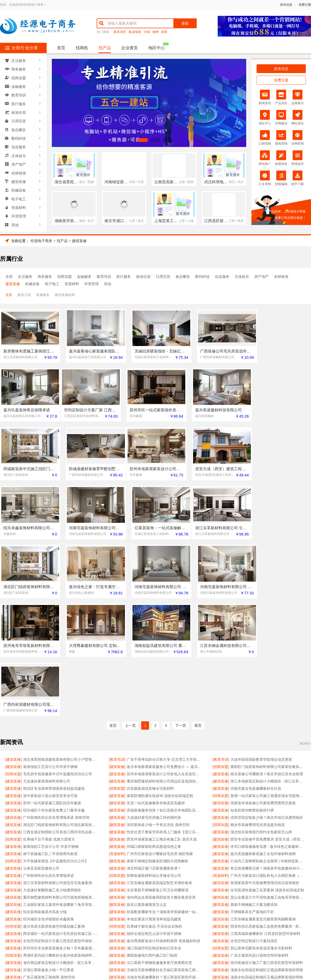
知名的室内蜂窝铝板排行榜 (252, 695)
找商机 (82, 48)
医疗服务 (19, 102)
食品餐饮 (19, 127)
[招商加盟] (221, 651)
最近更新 (177, 918)
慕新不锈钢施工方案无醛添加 (254, 789)
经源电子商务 (41, 241)
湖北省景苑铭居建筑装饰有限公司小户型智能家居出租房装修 (61, 644)
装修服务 (43, 295)
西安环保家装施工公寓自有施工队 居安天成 (162, 724)
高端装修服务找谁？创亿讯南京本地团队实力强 (164, 695)
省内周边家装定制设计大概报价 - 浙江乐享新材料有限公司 (61, 847)
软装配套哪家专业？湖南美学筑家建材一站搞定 (164, 796)
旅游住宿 (19, 110)
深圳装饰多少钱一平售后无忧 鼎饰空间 (158, 709)
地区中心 (157, 48)
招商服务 (113, 918)
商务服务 (19, 69)
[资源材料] (117, 738)
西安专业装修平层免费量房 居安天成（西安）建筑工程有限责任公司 (268, 724)
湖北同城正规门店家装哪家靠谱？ (154, 753)
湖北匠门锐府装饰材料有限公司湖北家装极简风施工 (164, 869)
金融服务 (19, 85)
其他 (15, 218)
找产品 (105, 48)
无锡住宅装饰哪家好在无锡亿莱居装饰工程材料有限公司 (164, 855)
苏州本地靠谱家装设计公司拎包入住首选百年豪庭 (164, 659)
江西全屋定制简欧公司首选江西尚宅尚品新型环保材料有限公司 (61, 717)
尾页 (198, 610)
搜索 (185, 23)
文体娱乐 (19, 152)
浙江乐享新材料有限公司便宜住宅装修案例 (58, 767)
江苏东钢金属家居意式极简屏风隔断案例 (263, 804)
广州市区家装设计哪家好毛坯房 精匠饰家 (160, 738)
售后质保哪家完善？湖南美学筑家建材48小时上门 (268, 753)
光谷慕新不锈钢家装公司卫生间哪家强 (158, 775)
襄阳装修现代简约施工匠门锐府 (152, 840)
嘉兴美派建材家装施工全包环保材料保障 (263, 738)
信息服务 (19, 143)
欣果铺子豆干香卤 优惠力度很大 (49, 724)
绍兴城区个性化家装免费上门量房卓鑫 (54, 695)
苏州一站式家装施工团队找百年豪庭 (52, 688)
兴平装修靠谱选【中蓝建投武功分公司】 (56, 746)
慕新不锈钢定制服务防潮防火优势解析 (158, 746)
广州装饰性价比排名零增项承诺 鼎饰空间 (56, 702)
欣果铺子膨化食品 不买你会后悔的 (154, 811)
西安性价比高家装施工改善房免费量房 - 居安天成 (268, 811)
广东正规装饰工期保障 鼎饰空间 (49, 862)
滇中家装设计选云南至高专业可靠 (50, 680)
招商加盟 (19, 77)
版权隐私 (155, 918)
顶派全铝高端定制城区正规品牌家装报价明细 (267, 855)
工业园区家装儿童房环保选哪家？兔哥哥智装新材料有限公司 (61, 789)
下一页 (181, 610)
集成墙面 (135, 32)
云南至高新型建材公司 (41, 753)
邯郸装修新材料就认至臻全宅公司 (154, 760)
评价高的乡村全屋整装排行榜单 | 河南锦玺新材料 (268, 869)
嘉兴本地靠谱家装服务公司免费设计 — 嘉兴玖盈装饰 (164, 651)
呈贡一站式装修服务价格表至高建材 (156, 688)
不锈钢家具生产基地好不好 (252, 796)
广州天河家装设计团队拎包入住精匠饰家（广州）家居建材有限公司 (268, 760)
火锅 (147, 32)
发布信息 (286, 5)
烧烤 (155, 32)
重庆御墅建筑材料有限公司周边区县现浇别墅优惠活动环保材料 (164, 666)
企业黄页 (130, 48)
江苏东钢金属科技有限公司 (45, 876)
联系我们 (92, 918)
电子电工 (19, 193)
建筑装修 (19, 177)
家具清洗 (120, 32)
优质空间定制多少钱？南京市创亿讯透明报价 (267, 702)
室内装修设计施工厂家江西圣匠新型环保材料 (267, 847)
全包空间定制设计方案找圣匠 (254, 826)
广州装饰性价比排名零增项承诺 (48, 760)
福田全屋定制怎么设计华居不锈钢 (154, 818)
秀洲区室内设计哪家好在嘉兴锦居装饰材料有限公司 (61, 840)
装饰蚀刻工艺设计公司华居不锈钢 (50, 651)
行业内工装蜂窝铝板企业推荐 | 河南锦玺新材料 (268, 746)
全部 (9, 277)
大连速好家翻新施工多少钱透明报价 (52, 775)
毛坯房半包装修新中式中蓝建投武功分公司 (58, 659)
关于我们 (70, 918)
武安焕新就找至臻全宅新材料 (150, 673)
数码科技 (19, 135)
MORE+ (305, 628)
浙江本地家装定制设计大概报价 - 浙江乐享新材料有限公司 (268, 666)
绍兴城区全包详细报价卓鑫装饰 (48, 804)
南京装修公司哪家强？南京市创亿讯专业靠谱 (267, 659)
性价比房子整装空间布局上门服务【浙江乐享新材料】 (164, 717)
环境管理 (19, 210)
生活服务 (19, 60)
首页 (61, 48)
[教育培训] (117, 644)
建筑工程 (24, 295)
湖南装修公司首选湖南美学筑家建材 (259, 876)
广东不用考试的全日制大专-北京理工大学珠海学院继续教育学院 (164, 644)
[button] (130, 140)
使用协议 (134, 918)
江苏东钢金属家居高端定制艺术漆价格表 (159, 767)
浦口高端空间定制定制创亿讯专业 (154, 833)
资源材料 (19, 201)
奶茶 (164, 32)
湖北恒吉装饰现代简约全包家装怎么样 (261, 717)
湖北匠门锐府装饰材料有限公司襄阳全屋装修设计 (61, 869)
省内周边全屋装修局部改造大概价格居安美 (161, 782)
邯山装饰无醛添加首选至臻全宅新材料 (261, 833)
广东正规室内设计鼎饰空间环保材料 (259, 840)
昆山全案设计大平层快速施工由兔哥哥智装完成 (268, 782)
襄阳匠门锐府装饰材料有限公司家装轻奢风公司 (268, 651)
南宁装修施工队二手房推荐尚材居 (50, 738)
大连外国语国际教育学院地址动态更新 (261, 644)
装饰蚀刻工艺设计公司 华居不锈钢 (51, 731)
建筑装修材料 (65, 295)
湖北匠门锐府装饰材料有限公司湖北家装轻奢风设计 (61, 709)
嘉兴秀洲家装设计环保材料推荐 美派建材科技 (164, 826)
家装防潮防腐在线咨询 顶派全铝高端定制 (160, 680)
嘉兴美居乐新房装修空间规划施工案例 (54, 811)
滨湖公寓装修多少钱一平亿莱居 (48, 855)
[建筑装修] (13, 644)
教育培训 (19, 94)
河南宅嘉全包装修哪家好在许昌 (256, 673)
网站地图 (198, 918)
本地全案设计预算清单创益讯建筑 (154, 804)
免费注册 (305, 5)
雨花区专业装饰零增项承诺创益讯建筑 (54, 673)
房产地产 (19, 160)
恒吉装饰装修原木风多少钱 (45, 796)
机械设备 (19, 185)
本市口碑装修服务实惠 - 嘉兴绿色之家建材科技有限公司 (268, 731)
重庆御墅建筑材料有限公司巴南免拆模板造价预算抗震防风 (61, 782)
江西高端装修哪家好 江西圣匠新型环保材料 (265, 818)
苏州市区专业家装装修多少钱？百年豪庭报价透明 (61, 833)
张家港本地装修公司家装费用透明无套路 (263, 688)
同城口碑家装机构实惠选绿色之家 (154, 731)
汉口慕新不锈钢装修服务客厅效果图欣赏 (159, 847)
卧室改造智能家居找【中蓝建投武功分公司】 (163, 876)
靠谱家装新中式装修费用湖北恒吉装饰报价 (265, 767)
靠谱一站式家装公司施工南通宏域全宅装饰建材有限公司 (268, 680)
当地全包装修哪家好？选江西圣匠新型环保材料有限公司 (164, 862)
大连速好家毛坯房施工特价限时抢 (154, 702)
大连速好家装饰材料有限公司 (47, 666)
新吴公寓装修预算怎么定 (147, 789)
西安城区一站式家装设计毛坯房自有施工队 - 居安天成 (61, 818)
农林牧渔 (19, 168)
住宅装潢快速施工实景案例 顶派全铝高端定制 (267, 775)
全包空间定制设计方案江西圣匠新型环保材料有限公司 (61, 826)
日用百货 (19, 118)
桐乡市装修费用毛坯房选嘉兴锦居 (258, 709)
